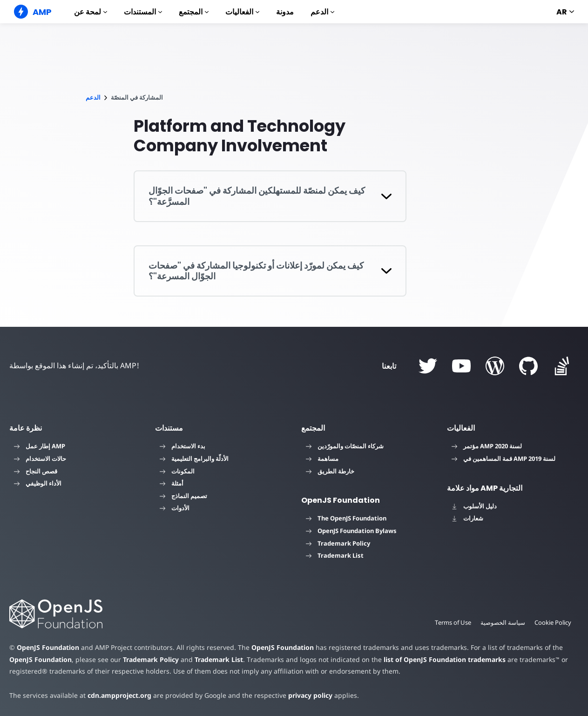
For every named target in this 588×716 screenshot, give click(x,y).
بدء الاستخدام (182, 446)
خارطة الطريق (330, 471)
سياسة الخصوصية (502, 622)
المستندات (143, 12)
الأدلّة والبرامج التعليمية (194, 459)
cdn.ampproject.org (117, 695)
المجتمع (194, 12)
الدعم (322, 12)
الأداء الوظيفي (38, 483)
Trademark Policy (338, 543)
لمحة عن (91, 12)
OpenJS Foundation (47, 647)
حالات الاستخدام (40, 459)
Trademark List (335, 555)
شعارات (467, 518)
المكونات (177, 471)
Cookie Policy (553, 622)
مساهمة (322, 459)
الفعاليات (242, 12)
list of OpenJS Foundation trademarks (413, 659)
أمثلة (172, 483)
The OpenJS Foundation (346, 518)
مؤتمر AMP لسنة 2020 (487, 446)
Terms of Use (452, 622)
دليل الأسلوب (474, 506)
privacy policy (303, 695)
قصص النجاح (36, 471)
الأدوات (175, 508)
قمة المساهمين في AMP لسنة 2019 (504, 459)
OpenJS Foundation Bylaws (351, 531)
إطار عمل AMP (40, 446)
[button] (270, 196)
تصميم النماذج (183, 496)
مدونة (285, 12)
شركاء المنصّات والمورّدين (345, 446)
